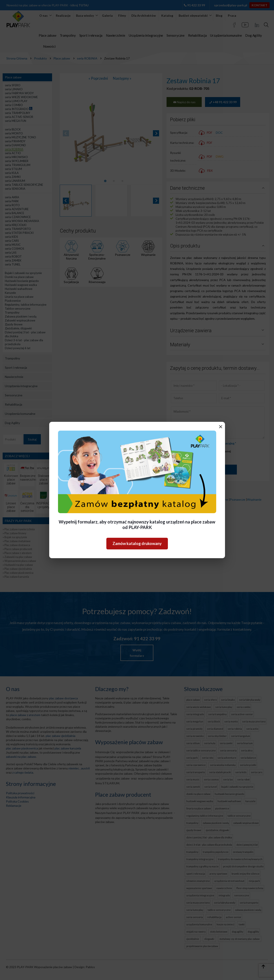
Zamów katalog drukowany (137, 543)
